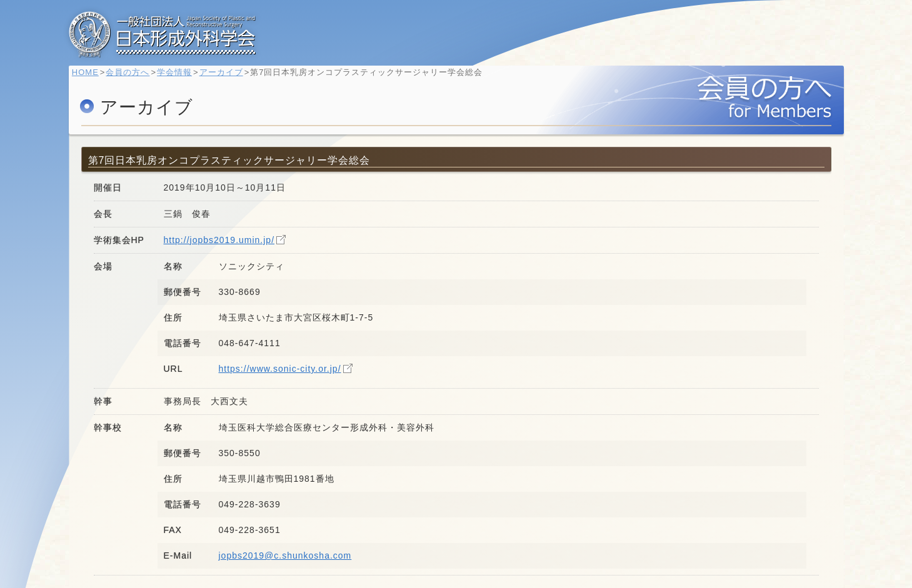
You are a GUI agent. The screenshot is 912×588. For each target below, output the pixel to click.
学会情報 (181, 78)
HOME (92, 78)
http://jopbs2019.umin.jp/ (219, 240)
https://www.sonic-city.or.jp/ (280, 369)
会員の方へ (134, 78)
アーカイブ (227, 78)
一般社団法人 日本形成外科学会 (163, 34)
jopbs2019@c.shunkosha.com (285, 556)
